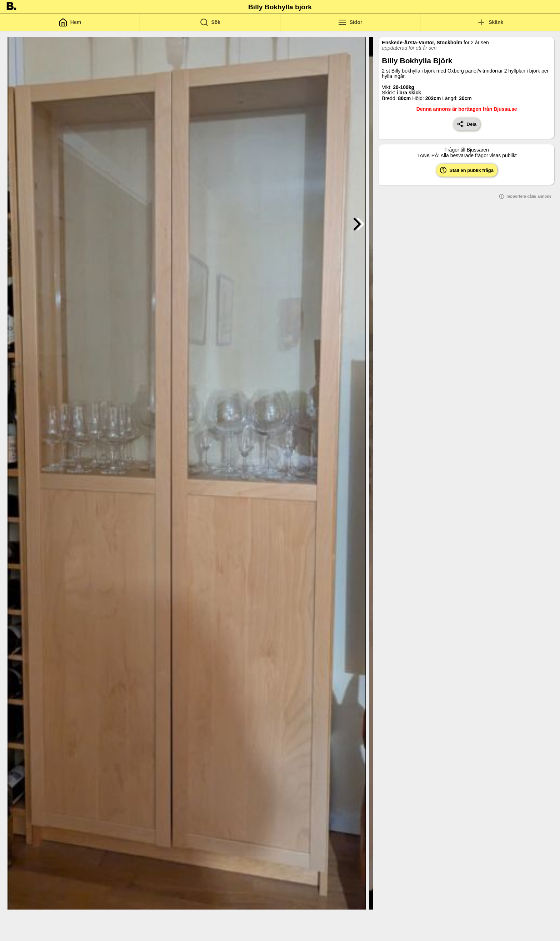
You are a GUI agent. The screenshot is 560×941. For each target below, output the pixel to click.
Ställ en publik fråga (467, 170)
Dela (467, 124)
